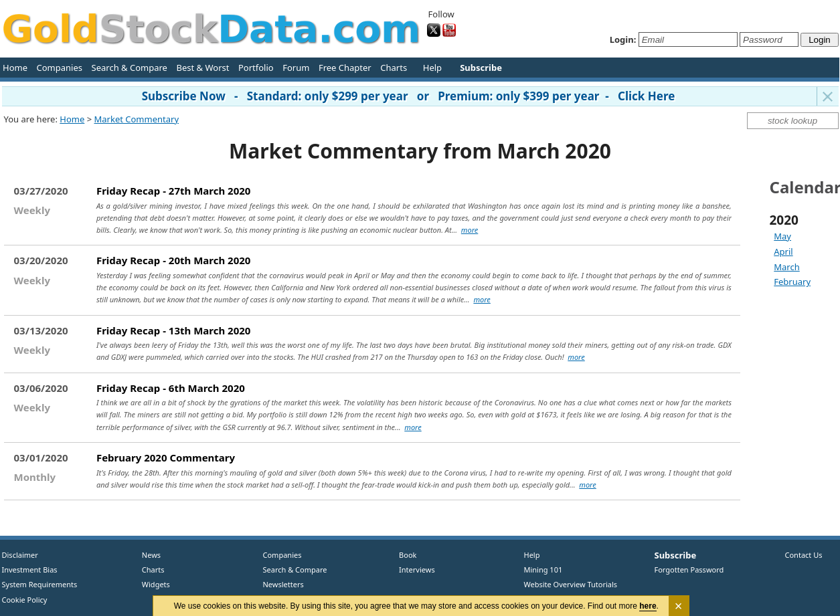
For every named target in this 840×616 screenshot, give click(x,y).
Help (432, 68)
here (648, 606)
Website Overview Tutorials (571, 584)
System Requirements (40, 584)
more (470, 230)
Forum (296, 68)
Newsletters (283, 584)
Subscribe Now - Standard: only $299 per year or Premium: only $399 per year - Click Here (409, 96)
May (782, 236)
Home (15, 68)
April (783, 251)
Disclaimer (20, 555)
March (786, 267)
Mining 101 (543, 570)
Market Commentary (136, 119)
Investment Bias (30, 570)
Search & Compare (130, 68)
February (792, 282)
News (147, 555)
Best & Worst (202, 68)
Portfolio (256, 68)
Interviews (414, 570)
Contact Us (804, 555)
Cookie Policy (25, 600)
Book (405, 555)
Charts (394, 68)
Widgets (151, 584)
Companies (60, 68)
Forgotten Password (689, 570)
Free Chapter (345, 68)
